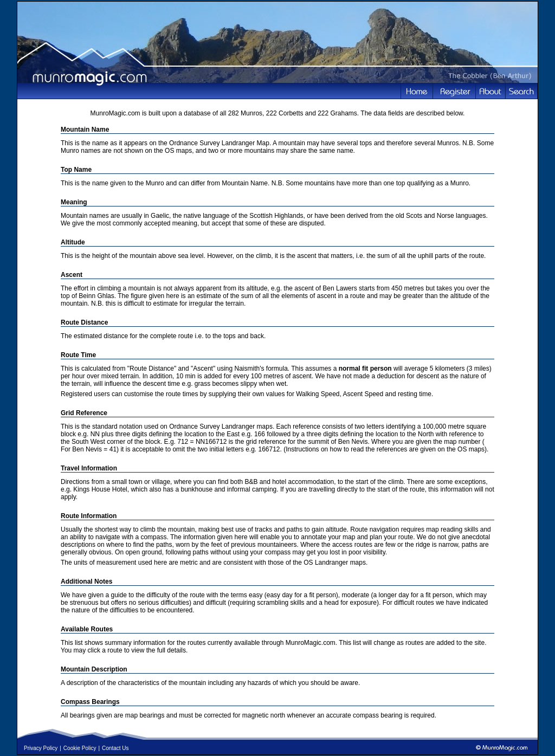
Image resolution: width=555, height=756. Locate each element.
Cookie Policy (80, 748)
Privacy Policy (41, 748)
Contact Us (115, 748)
